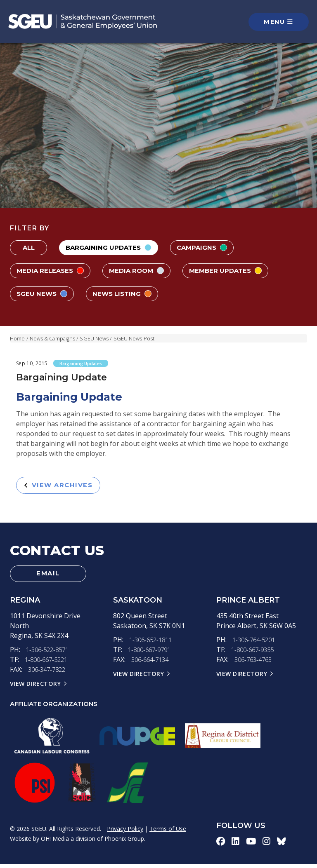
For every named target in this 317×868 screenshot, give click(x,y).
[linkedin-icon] (236, 845)
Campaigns (208, 247)
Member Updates (234, 271)
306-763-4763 (255, 663)
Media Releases (52, 271)
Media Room (142, 271)
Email (48, 576)
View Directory (36, 687)
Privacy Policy (125, 832)
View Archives (61, 486)
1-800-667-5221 (48, 663)
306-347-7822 (49, 673)
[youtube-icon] (252, 845)
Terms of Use (168, 832)
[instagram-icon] (267, 845)
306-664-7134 (152, 663)
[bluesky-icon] (282, 845)
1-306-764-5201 (256, 643)
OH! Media (55, 842)
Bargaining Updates (111, 247)
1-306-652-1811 (153, 643)
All (28, 247)
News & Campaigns (53, 338)
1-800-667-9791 (151, 653)
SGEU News (43, 294)
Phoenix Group (124, 842)
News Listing (127, 294)
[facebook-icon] (221, 845)
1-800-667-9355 (255, 653)
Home (17, 338)
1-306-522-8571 (50, 653)
